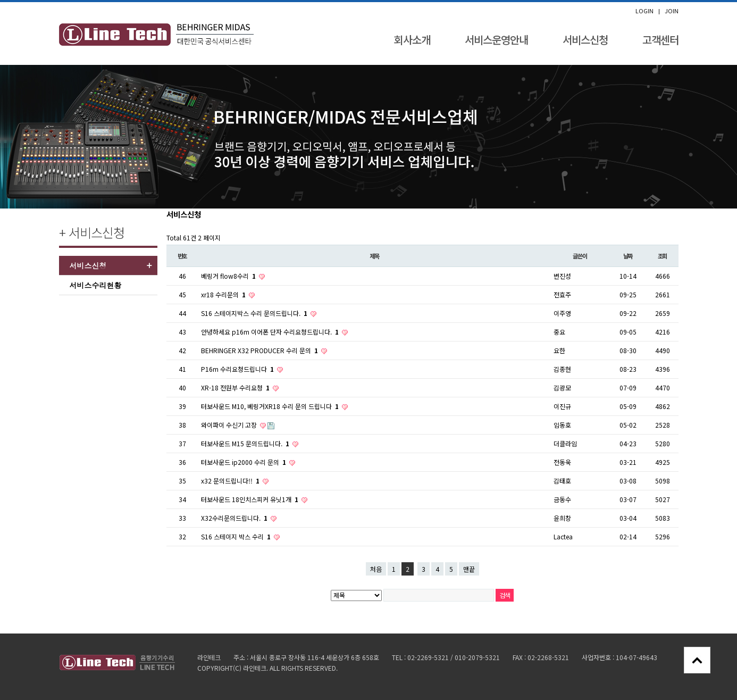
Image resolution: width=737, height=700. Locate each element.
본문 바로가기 (0, 2)
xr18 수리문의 (224, 294)
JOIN (672, 11)
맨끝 (469, 569)
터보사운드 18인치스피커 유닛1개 (250, 499)
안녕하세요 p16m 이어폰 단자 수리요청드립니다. (271, 332)
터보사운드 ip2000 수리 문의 (244, 462)
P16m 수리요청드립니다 (238, 369)
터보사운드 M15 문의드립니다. (246, 443)
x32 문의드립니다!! (231, 481)
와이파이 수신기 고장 (230, 425)
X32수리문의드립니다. (235, 518)
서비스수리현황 (96, 285)
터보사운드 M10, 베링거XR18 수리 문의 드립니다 (271, 406)
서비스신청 (585, 40)
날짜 (628, 256)
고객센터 (660, 40)
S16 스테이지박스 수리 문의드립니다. (255, 313)
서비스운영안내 (496, 40)
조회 (663, 256)
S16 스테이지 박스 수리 (237, 536)
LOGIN (644, 11)
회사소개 (412, 40)
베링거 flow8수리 (229, 276)
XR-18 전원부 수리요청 (236, 387)
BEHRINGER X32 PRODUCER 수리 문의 (260, 350)
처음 (376, 569)
